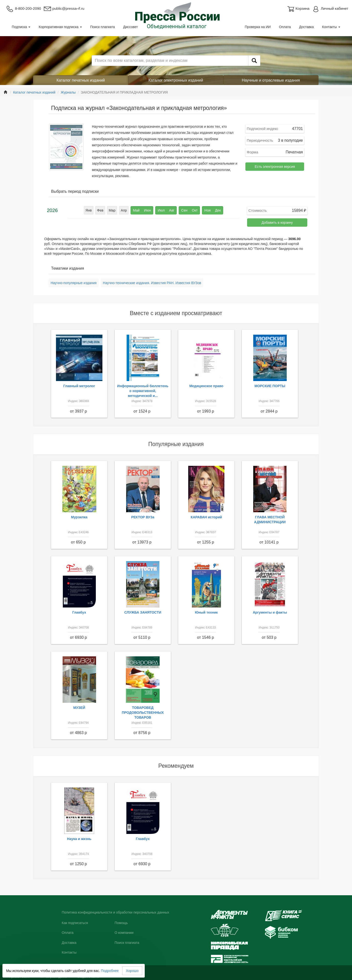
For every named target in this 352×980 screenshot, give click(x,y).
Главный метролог (79, 386)
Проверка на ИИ (258, 27)
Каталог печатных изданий (81, 80)
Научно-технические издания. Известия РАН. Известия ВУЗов (152, 283)
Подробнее (110, 971)
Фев (100, 210)
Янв (89, 210)
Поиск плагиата (103, 27)
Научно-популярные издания (74, 283)
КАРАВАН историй (206, 517)
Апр (124, 210)
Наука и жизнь (79, 839)
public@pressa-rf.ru (64, 8)
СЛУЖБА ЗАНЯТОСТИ (143, 612)
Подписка (21, 27)
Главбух (79, 612)
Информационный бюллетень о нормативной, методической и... (143, 391)
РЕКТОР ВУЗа (143, 517)
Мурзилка (79, 517)
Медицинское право (206, 386)
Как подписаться (75, 923)
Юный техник (206, 612)
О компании (124, 933)
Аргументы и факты (270, 612)
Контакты (331, 27)
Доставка (306, 27)
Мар (112, 210)
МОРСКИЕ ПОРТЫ (270, 386)
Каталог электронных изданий (176, 80)
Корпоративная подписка (60, 27)
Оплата (285, 27)
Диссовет (131, 27)
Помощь (121, 923)
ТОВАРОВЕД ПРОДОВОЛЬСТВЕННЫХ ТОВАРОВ (143, 713)
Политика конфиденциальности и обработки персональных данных (116, 912)
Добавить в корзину (277, 223)
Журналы (68, 92)
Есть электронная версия (275, 167)
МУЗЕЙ (79, 708)
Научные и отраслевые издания (271, 80)
